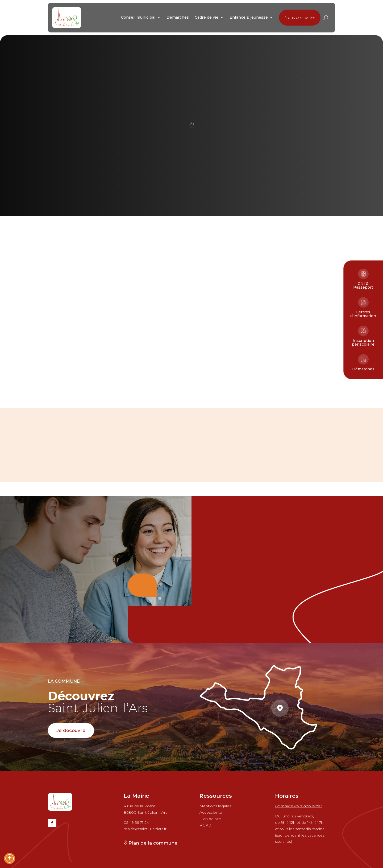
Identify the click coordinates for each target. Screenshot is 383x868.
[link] (67, 18)
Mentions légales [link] (215, 806)
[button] (300, 18)
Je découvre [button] (71, 730)
